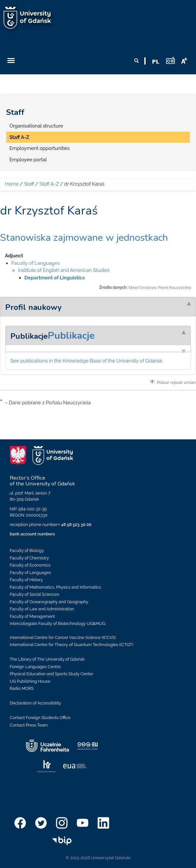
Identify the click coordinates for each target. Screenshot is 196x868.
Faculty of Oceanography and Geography (49, 602)
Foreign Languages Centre (35, 667)
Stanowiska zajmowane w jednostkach (84, 238)
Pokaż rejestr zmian (173, 382)
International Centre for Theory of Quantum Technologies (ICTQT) (72, 645)
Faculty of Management (32, 616)
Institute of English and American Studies (64, 270)
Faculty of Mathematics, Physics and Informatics (55, 587)
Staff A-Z (19, 137)
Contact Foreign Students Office (40, 718)
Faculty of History (26, 580)
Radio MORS (22, 688)
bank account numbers (32, 534)
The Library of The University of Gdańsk (47, 659)
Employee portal (28, 160)
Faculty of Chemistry (29, 558)
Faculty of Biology (27, 550)
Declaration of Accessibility (35, 703)
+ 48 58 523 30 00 (75, 525)
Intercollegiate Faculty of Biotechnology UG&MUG (58, 623)
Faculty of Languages (35, 263)
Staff (15, 112)
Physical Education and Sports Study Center (52, 674)
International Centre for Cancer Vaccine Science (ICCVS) (63, 637)
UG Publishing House (30, 681)
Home (12, 184)
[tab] (98, 307)
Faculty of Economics (30, 565)
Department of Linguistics (55, 278)
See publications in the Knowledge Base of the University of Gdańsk (86, 361)
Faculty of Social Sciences (34, 594)
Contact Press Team (29, 725)
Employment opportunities (39, 148)
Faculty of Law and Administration (42, 609)
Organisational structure (36, 126)
